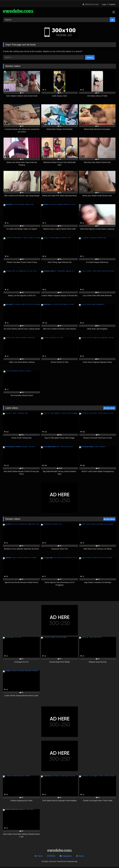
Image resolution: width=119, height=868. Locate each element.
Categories (67, 856)
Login (104, 4)
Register (112, 4)
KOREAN (51, 856)
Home (40, 856)
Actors (81, 856)
